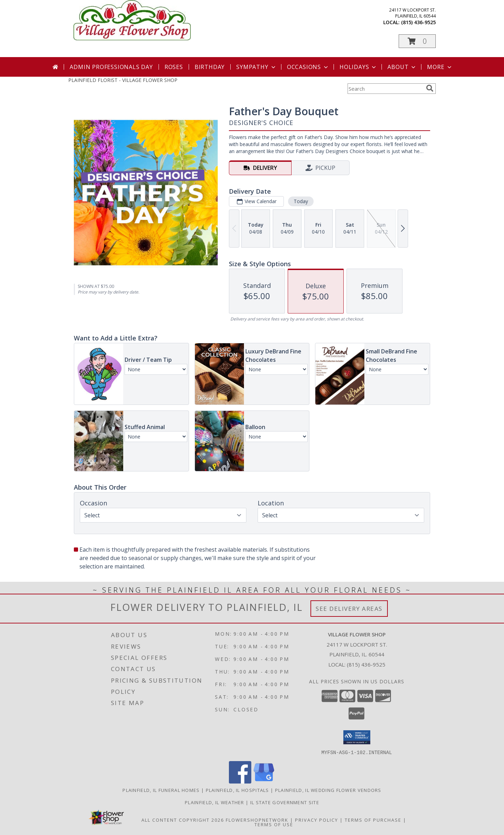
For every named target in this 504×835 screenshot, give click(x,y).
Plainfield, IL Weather (215, 802)
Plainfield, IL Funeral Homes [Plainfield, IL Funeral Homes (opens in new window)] (161, 790)
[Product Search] (385, 89)
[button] (417, 41)
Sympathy (256, 67)
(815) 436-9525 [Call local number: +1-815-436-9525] (418, 22)
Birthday (210, 67)
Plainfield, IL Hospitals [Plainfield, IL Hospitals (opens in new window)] (237, 790)
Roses (174, 67)
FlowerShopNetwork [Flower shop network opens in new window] (257, 820)
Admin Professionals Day (111, 67)
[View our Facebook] (240, 781)
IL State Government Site (285, 802)
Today (301, 201)
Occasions (308, 67)
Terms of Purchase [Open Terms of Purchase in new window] (373, 820)
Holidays (358, 67)
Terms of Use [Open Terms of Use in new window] (274, 824)
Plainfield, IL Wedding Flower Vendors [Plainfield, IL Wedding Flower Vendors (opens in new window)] (328, 790)
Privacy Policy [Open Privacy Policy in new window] (317, 820)
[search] (430, 88)
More (440, 67)
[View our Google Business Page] (264, 781)
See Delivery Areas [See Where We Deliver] (349, 609)
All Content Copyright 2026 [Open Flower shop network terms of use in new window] (183, 820)
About (402, 67)
